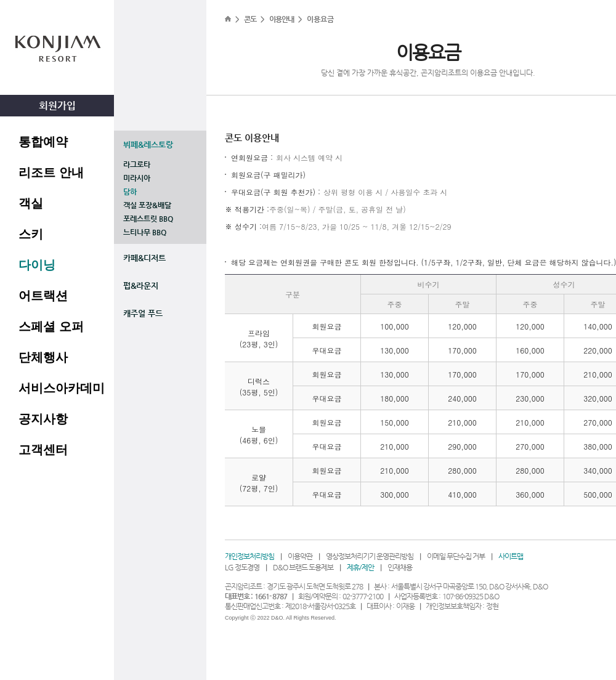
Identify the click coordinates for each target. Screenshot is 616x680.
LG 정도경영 (242, 567)
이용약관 (300, 556)
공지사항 (43, 419)
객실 (31, 203)
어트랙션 (43, 296)
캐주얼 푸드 (143, 313)
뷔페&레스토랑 (148, 144)
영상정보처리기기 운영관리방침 (370, 556)
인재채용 (400, 567)
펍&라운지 (141, 285)
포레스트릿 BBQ (148, 219)
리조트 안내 (51, 172)
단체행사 (43, 357)
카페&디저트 (144, 258)
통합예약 (43, 142)
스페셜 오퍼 (51, 326)
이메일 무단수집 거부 (456, 556)
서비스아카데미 (62, 388)
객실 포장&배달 (147, 205)
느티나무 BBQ (145, 232)
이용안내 (282, 19)
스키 (31, 234)
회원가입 (57, 106)
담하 (130, 192)
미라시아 (137, 178)
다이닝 (37, 265)
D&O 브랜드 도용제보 (303, 567)
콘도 (250, 19)
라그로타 (137, 164)
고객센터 (43, 450)
